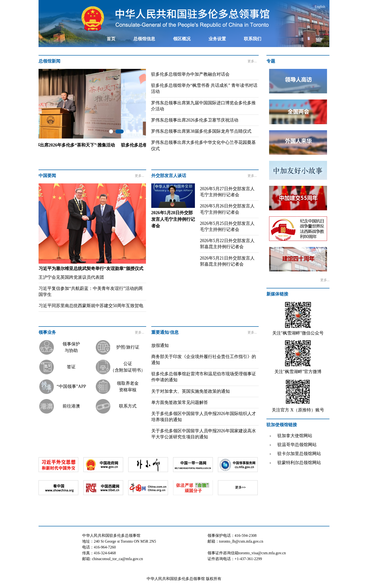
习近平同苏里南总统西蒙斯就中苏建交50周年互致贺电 (91, 306)
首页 (111, 39)
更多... (252, 61)
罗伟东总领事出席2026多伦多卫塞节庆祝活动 (195, 120)
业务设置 (217, 39)
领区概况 (182, 39)
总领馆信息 (144, 39)
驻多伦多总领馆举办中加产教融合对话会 (190, 74)
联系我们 (253, 39)
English (320, 7)
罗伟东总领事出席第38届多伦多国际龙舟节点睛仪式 (201, 131)
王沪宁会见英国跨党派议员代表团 (71, 277)
